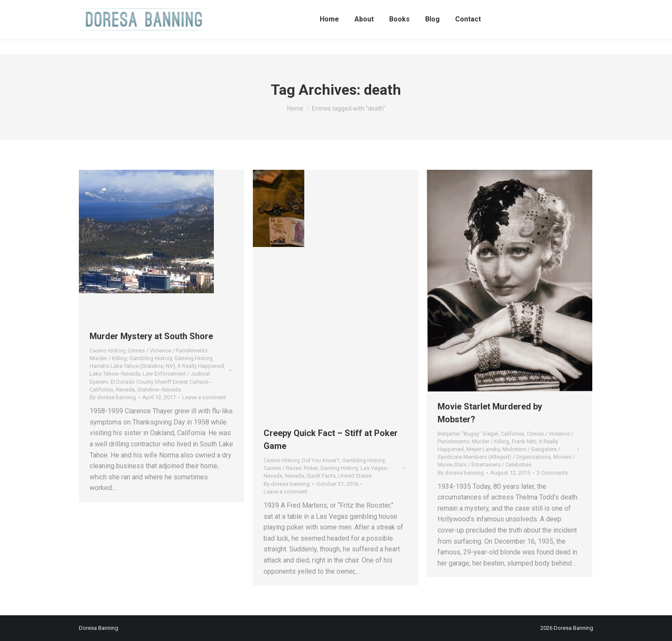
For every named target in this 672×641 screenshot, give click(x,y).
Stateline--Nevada (159, 390)
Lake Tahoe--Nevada (115, 374)
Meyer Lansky (483, 449)
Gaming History (193, 358)
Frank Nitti (524, 441)
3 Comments (552, 473)
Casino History (107, 351)
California (512, 434)
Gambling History (151, 358)
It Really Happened (201, 366)
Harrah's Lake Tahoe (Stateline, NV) (132, 366)
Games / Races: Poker (291, 468)
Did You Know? (321, 460)
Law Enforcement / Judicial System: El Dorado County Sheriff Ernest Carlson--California (151, 381)
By (113, 397)
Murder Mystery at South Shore (151, 336)
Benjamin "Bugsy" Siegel (468, 434)
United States (355, 476)
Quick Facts (321, 476)
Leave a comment (204, 397)
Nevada (125, 390)
